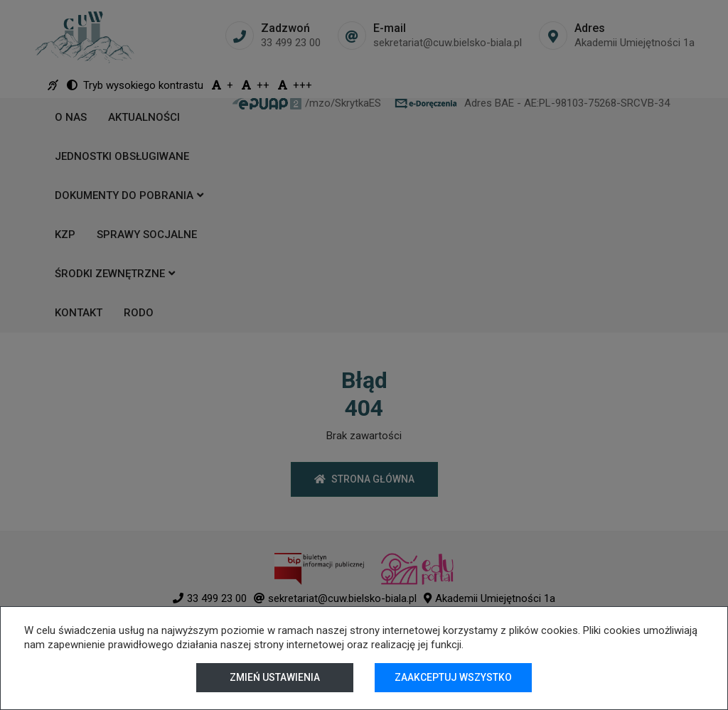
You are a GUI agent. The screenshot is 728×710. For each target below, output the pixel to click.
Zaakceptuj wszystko (453, 677)
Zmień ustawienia (275, 677)
